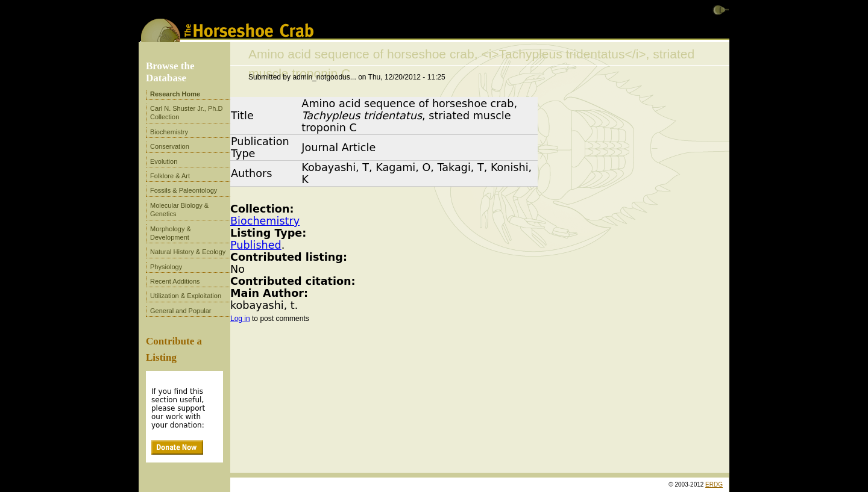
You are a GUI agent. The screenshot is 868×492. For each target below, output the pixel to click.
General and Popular (181, 311)
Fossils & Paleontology (184, 190)
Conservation (170, 146)
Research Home (175, 94)
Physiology (166, 267)
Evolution (164, 161)
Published (256, 245)
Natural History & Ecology (188, 252)
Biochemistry (265, 221)
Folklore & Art (170, 176)
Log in (240, 319)
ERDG (714, 484)
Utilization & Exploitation (186, 296)
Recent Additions (175, 281)
